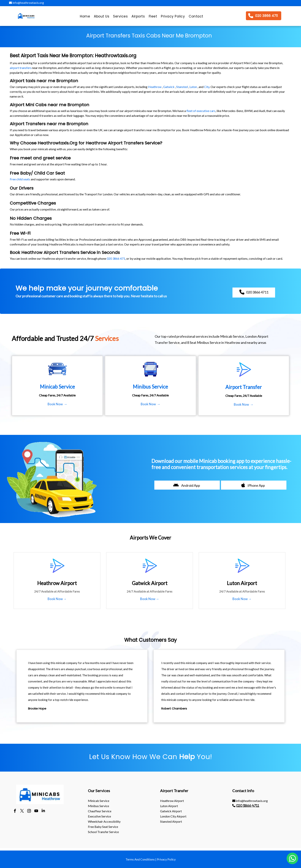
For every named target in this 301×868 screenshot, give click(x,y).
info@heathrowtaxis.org (26, 3)
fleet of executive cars (201, 111)
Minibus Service (98, 806)
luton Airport (169, 806)
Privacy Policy (166, 859)
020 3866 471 (116, 258)
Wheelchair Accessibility (104, 821)
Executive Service (99, 816)
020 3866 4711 (248, 806)
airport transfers (21, 68)
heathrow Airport (172, 801)
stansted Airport (171, 821)
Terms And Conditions (140, 859)
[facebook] (15, 811)
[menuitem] (85, 17)
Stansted (182, 87)
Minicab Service (99, 801)
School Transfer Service (103, 832)
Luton (193, 87)
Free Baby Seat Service (103, 827)
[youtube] (36, 811)
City (207, 87)
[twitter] (22, 811)
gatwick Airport (171, 811)
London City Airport (173, 816)
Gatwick (169, 87)
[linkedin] (43, 811)
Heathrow (155, 87)
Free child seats (20, 179)
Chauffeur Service (100, 811)
